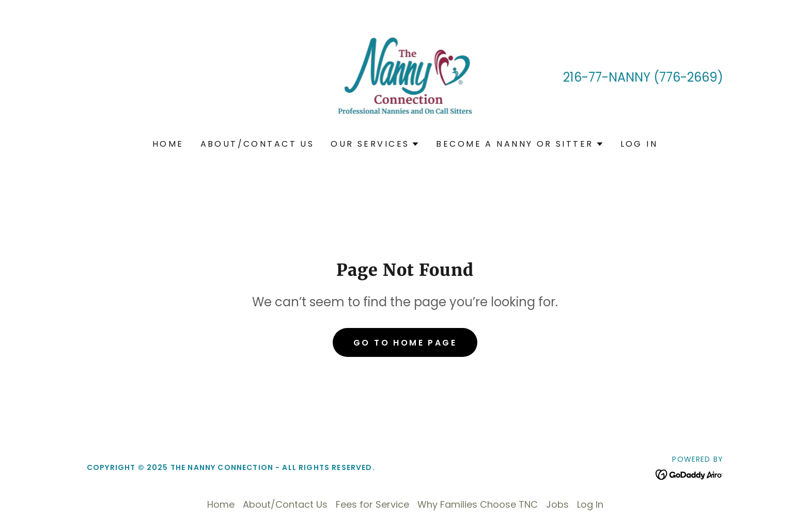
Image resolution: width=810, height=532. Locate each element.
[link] (405, 76)
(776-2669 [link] (686, 77)
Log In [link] (639, 144)
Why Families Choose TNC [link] (478, 504)
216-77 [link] (582, 77)
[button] (375, 144)
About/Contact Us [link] (258, 144)
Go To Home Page (405, 343)
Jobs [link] (557, 504)
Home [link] (168, 144)
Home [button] (221, 504)
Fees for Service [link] (372, 504)
